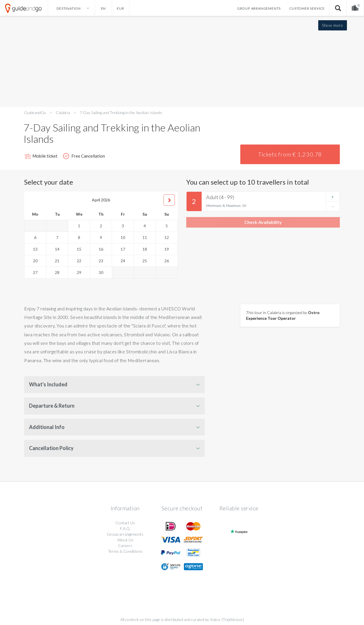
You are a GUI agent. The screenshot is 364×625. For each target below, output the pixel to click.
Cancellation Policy (51, 448)
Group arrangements (259, 8)
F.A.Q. (125, 528)
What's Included (48, 384)
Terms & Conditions (125, 551)
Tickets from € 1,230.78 (290, 154)
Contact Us (125, 523)
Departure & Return (52, 406)
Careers (125, 545)
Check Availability (263, 222)
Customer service (307, 8)
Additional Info (47, 427)
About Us (125, 540)
